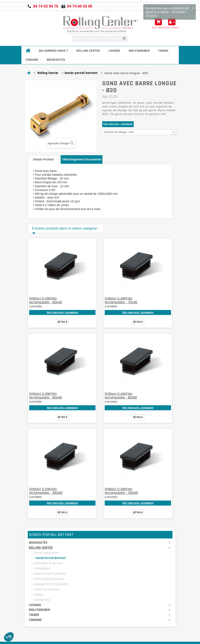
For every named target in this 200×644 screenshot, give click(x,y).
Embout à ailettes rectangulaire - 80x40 (46, 396)
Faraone (32, 60)
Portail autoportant (46, 553)
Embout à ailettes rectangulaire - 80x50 (121, 396)
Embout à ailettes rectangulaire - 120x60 (121, 491)
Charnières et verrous (48, 563)
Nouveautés (56, 60)
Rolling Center (88, 51)
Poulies (38, 595)
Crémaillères (42, 569)
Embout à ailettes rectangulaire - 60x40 (46, 300)
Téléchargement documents (82, 159)
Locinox (114, 51)
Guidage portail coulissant (51, 584)
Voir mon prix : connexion (118, 124)
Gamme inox (41, 600)
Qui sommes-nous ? (53, 51)
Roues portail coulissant (50, 574)
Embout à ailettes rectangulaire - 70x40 (121, 300)
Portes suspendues (46, 589)
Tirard (163, 51)
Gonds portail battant (81, 73)
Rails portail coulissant (48, 579)
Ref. (105, 97)
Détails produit (43, 159)
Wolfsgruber (139, 51)
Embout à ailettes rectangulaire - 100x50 (46, 491)
